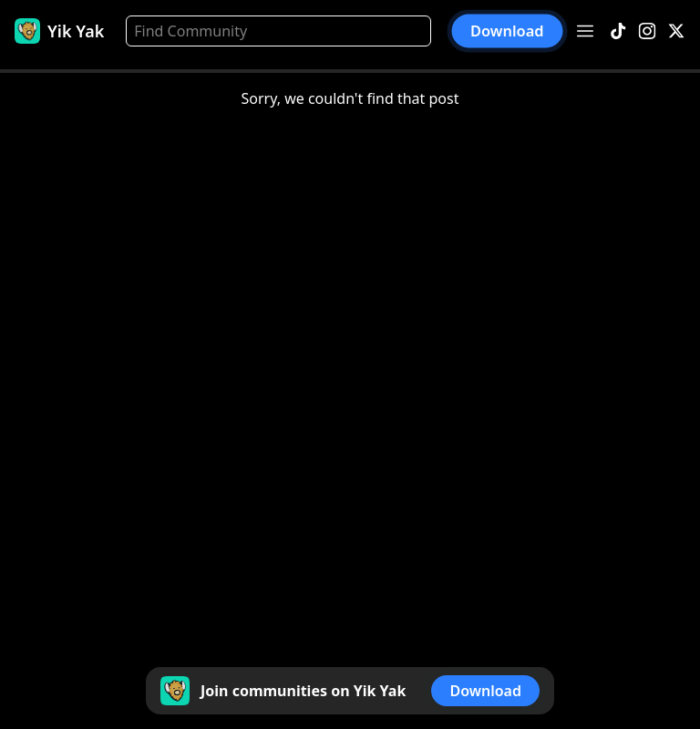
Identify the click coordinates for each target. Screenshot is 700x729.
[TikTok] (618, 31)
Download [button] (507, 31)
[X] (676, 31)
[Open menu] (585, 31)
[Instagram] (647, 31)
